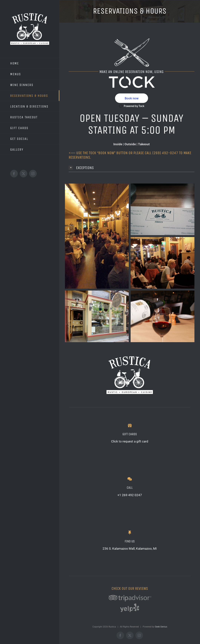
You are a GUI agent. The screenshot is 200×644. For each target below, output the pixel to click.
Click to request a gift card (130, 441)
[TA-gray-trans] (130, 592)
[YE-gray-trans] (130, 604)
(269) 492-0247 (165, 153)
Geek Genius (161, 627)
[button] (132, 98)
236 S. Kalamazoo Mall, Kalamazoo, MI (130, 549)
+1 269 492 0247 (130, 495)
